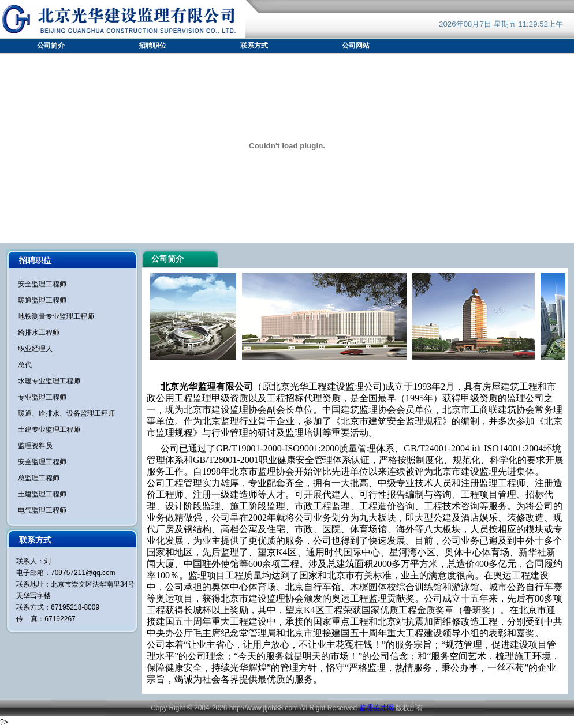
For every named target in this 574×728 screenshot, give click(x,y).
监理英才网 (377, 708)
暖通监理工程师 (42, 300)
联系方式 (254, 46)
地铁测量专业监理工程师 (56, 316)
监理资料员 (35, 446)
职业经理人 (35, 349)
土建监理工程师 (42, 494)
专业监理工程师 (42, 397)
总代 (25, 365)
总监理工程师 (39, 478)
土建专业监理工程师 (49, 430)
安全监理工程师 (42, 284)
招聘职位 (152, 46)
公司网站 (356, 46)
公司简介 (51, 46)
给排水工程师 (39, 333)
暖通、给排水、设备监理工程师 (66, 413)
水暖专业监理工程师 (49, 381)
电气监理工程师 (42, 510)
